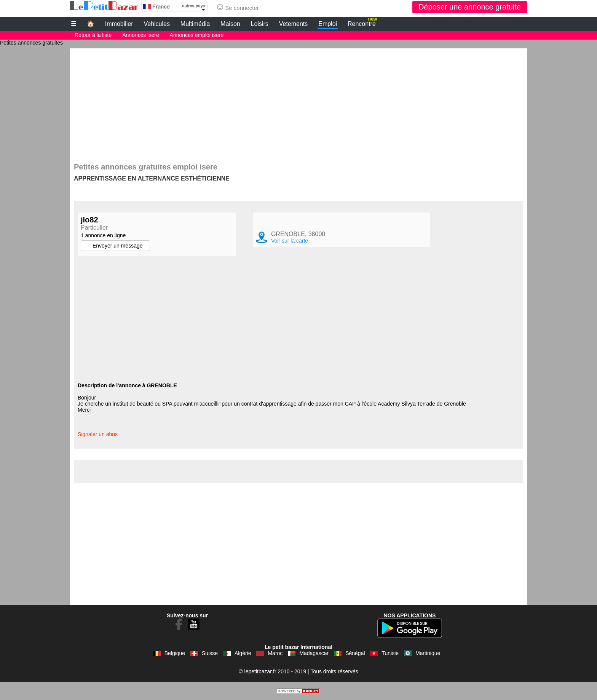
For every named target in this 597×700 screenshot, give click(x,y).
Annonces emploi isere (197, 35)
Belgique (175, 653)
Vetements (294, 24)
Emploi (328, 24)
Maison (230, 24)
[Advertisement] (298, 102)
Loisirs (260, 24)
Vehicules (157, 24)
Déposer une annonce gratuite (470, 7)
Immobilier (119, 24)
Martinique (428, 653)
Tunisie (390, 653)
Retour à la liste (93, 35)
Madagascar (314, 653)
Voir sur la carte (290, 241)
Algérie (243, 653)
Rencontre (362, 23)
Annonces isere (141, 35)
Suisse (210, 653)
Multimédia (195, 24)
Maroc (275, 653)
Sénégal (355, 653)
